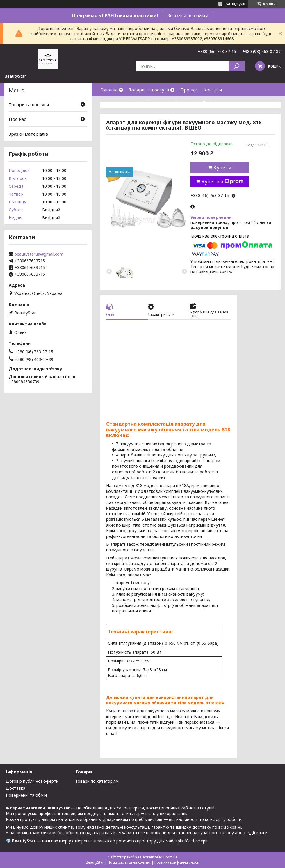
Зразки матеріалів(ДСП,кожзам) (135, 103)
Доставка (16, 788)
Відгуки (220, 103)
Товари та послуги (149, 90)
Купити (222, 168)
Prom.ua (170, 857)
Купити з (222, 182)
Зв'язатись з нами (188, 15)
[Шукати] (237, 66)
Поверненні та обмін (26, 795)
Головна (109, 90)
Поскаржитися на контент (129, 862)
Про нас (189, 90)
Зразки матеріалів (28, 134)
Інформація (188, 103)
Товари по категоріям (97, 781)
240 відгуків (235, 4)
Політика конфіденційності (177, 862)
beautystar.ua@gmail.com (39, 254)
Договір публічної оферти (32, 781)
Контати (213, 90)
